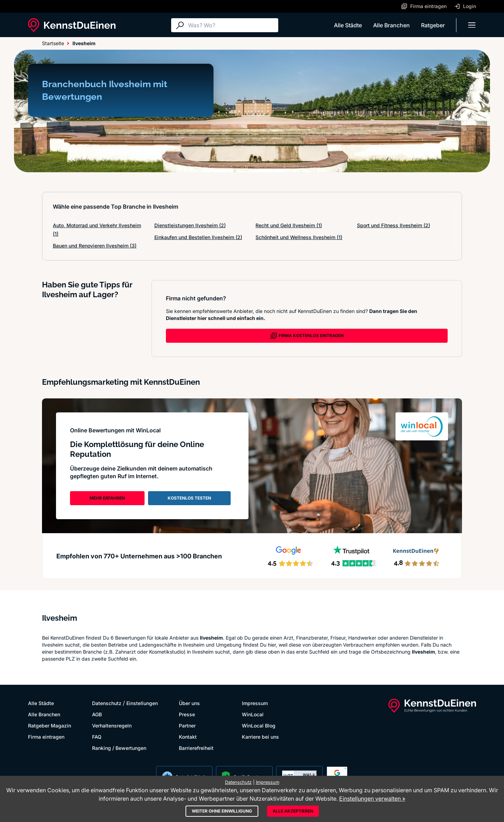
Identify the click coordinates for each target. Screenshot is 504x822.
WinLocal (253, 714)
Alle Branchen (391, 25)
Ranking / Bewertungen (119, 748)
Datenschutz (107, 703)
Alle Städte (348, 25)
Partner (187, 726)
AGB (97, 714)
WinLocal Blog (259, 726)
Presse (187, 714)
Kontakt (188, 737)
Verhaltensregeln (112, 726)
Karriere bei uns (260, 737)
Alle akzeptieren (293, 811)
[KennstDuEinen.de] (72, 25)
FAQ (97, 737)
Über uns (189, 703)
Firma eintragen (46, 737)
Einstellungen (142, 703)
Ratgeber (433, 25)
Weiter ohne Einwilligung (222, 811)
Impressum (255, 703)
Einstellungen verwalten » (372, 799)
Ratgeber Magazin (50, 726)
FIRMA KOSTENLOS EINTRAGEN (307, 336)
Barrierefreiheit (196, 748)
